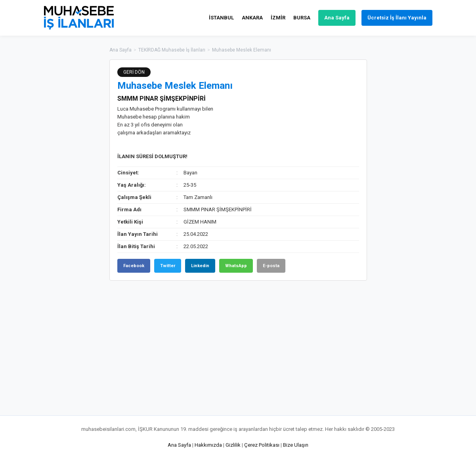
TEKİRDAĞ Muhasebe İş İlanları (172, 50)
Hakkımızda (208, 445)
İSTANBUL (221, 18)
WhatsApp (236, 266)
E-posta (271, 266)
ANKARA (252, 18)
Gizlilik (233, 445)
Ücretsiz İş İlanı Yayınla (397, 18)
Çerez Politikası (262, 445)
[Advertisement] (407, 178)
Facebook (134, 266)
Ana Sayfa (337, 18)
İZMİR (278, 18)
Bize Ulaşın (296, 445)
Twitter (168, 266)
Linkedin (200, 266)
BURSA (302, 18)
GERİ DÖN (134, 72)
